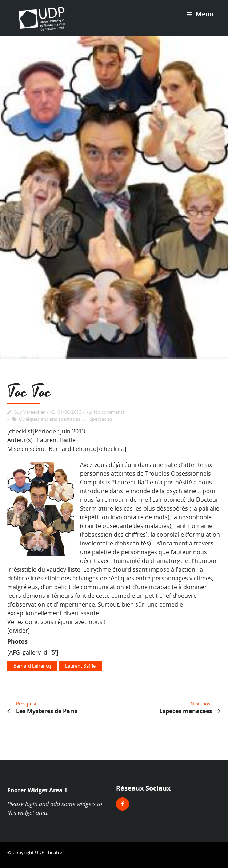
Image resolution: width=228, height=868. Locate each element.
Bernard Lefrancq (32, 666)
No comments (109, 412)
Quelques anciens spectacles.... (52, 419)
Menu (200, 14)
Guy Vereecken (30, 412)
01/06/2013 (69, 412)
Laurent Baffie (80, 666)
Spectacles (101, 419)
